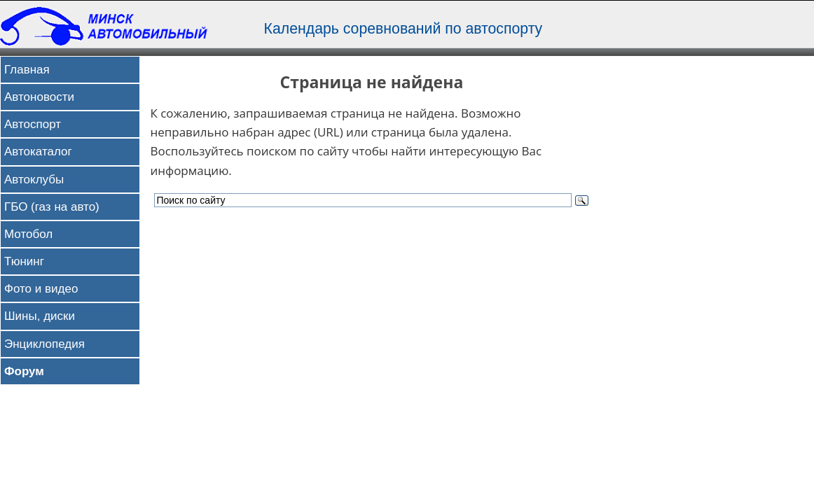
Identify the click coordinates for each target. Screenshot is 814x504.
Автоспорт (33, 124)
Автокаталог (38, 152)
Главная (27, 70)
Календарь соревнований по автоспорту (403, 29)
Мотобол (28, 234)
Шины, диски (40, 316)
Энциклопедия (44, 344)
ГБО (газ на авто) (52, 207)
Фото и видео (41, 289)
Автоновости (39, 97)
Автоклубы (34, 180)
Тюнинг (24, 261)
